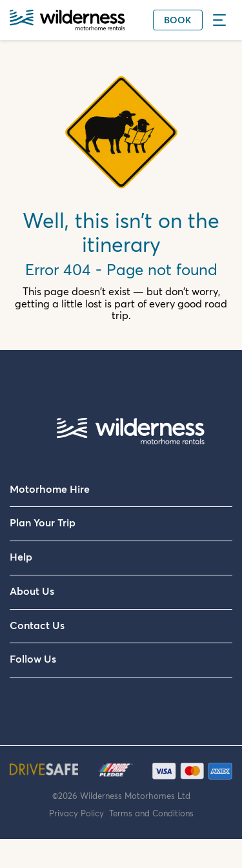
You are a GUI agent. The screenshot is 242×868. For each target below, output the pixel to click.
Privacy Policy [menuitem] (79, 813)
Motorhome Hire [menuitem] (50, 490)
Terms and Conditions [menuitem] (151, 813)
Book (178, 21)
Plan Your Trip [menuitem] (43, 523)
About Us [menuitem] (32, 592)
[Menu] (223, 20)
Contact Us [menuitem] (37, 626)
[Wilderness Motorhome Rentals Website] (67, 21)
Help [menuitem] (21, 557)
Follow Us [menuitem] (33, 659)
